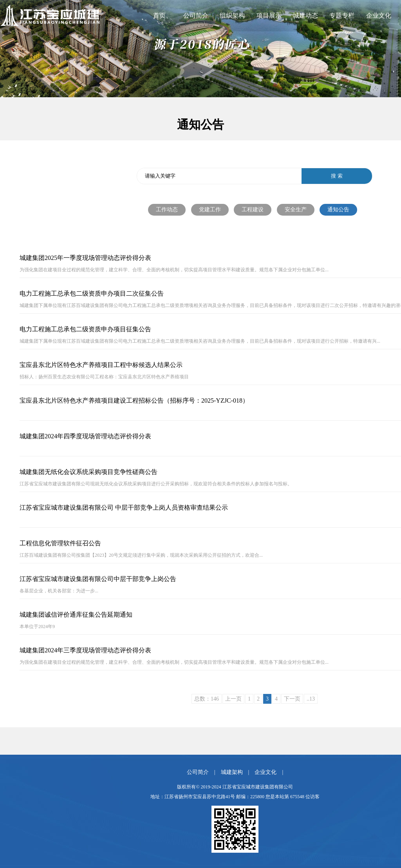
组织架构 (232, 15)
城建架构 (232, 772)
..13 (311, 699)
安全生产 (296, 210)
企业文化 (379, 15)
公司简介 (196, 15)
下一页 (292, 699)
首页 (159, 15)
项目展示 (269, 15)
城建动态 (305, 15)
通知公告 (338, 210)
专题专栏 (342, 15)
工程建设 (253, 210)
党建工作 (210, 210)
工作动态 (167, 210)
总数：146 (207, 699)
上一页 (233, 699)
